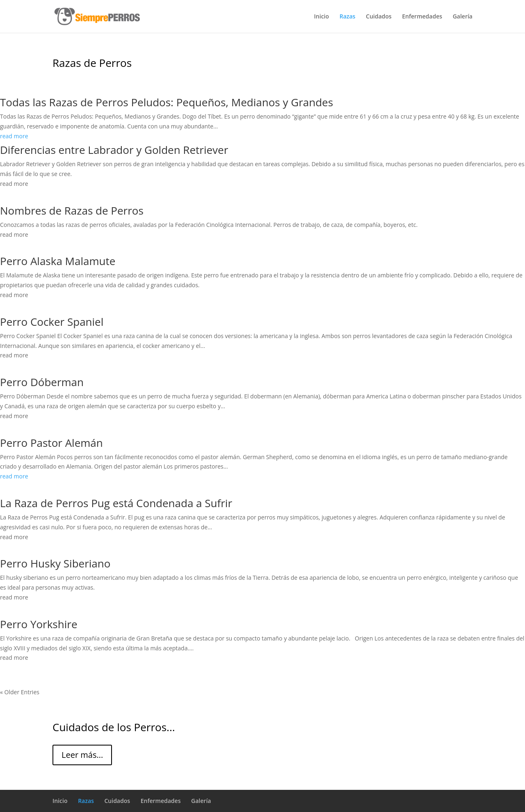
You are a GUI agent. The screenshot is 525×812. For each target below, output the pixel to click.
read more (14, 136)
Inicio (322, 17)
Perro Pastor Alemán (51, 443)
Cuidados (379, 17)
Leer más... (82, 755)
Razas (348, 17)
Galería (463, 17)
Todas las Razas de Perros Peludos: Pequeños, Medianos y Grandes (167, 102)
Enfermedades (422, 17)
